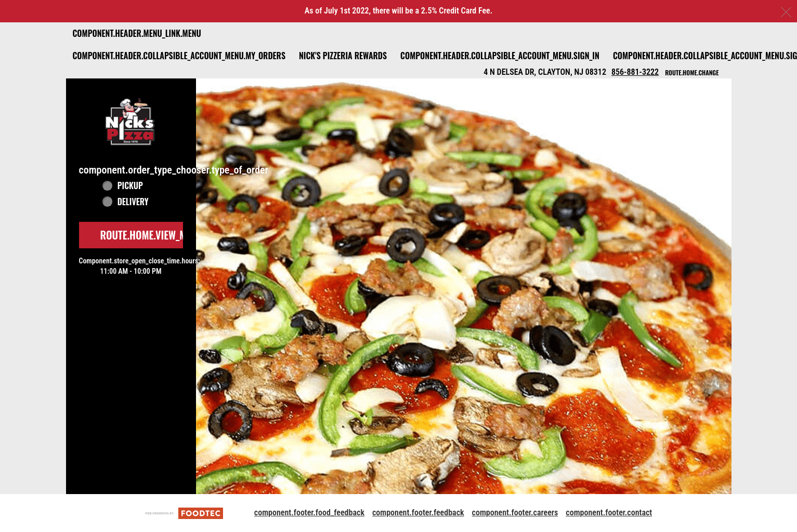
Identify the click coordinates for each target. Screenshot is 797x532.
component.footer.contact (609, 513)
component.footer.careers (515, 513)
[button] (131, 120)
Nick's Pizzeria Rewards (343, 56)
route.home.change (692, 72)
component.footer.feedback (418, 513)
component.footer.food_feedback (309, 513)
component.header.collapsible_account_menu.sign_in (500, 56)
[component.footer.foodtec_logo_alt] (184, 513)
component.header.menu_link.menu (137, 33)
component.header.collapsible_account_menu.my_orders (179, 56)
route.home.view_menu (152, 235)
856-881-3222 (635, 72)
